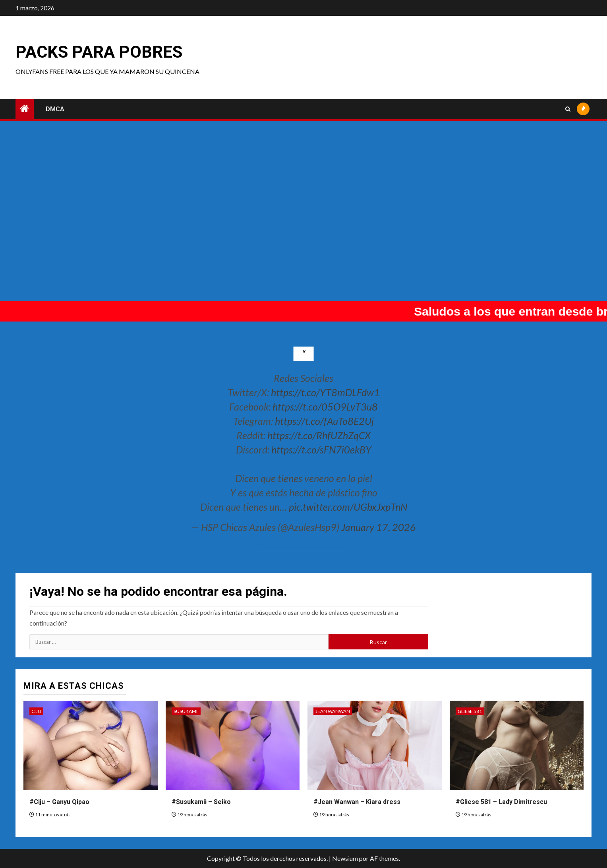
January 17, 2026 (379, 527)
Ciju (36, 711)
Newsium (345, 858)
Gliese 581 (470, 711)
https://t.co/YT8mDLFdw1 (325, 392)
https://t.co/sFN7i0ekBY (321, 449)
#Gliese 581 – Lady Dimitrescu (501, 802)
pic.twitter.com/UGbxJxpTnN (348, 507)
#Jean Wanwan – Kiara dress (357, 802)
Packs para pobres (99, 52)
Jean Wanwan (333, 711)
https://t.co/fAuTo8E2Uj (324, 421)
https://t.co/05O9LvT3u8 (325, 407)
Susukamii (186, 711)
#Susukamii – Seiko (201, 802)
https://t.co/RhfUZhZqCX (319, 435)
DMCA (55, 109)
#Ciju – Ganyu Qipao (59, 802)
